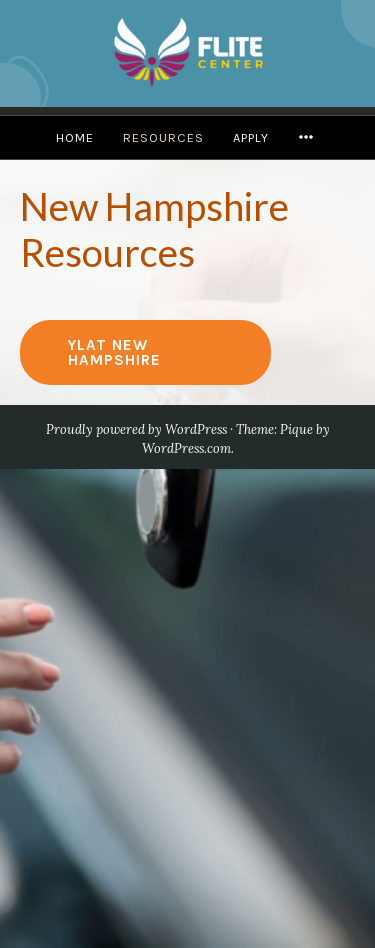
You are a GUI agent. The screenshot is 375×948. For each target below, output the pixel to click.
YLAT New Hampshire (114, 352)
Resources (163, 137)
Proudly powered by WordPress (136, 429)
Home (75, 137)
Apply (251, 137)
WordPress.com (186, 448)
